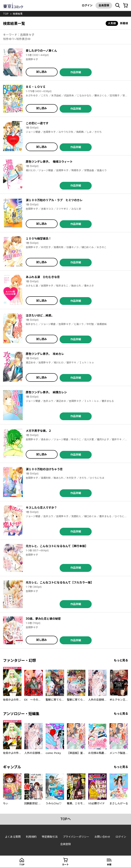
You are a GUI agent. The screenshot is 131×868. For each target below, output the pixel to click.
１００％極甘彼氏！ (39, 238)
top (6, 14)
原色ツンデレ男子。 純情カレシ (46, 392)
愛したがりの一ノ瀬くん (41, 51)
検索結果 (18, 14)
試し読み (42, 72)
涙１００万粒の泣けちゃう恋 (44, 469)
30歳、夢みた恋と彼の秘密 (43, 619)
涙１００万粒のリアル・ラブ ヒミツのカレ (54, 200)
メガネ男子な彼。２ (39, 431)
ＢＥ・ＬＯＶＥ (36, 87)
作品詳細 (76, 72)
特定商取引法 (50, 837)
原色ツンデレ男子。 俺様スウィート (49, 162)
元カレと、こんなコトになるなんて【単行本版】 (57, 546)
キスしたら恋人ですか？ (41, 508)
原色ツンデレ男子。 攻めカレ (45, 354)
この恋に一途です (37, 123)
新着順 (124, 23)
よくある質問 (13, 837)
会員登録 (104, 5)
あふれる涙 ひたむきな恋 (43, 277)
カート (65, 865)
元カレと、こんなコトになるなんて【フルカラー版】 (60, 582)
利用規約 (31, 837)
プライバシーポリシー (76, 837)
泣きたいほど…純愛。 (40, 315)
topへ (65, 819)
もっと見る (121, 660)
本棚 (109, 865)
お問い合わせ (102, 837)
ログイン (87, 5)
